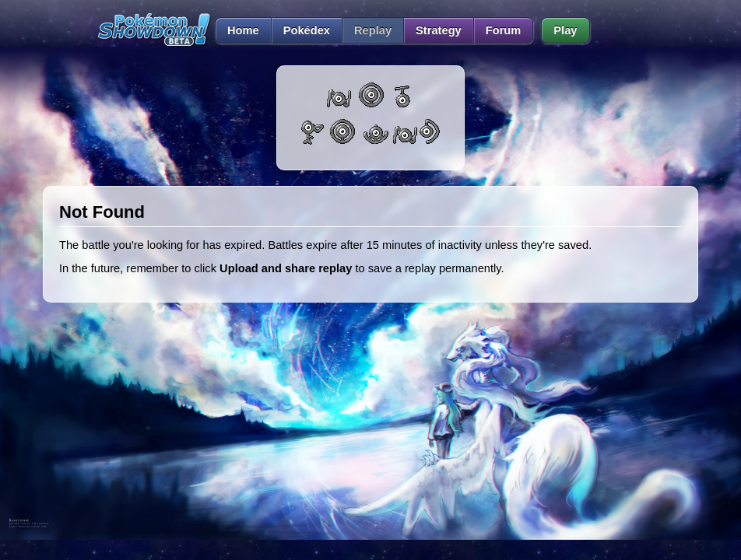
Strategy (439, 30)
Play (565, 30)
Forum (504, 30)
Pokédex (307, 30)
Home (237, 30)
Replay (373, 30)
